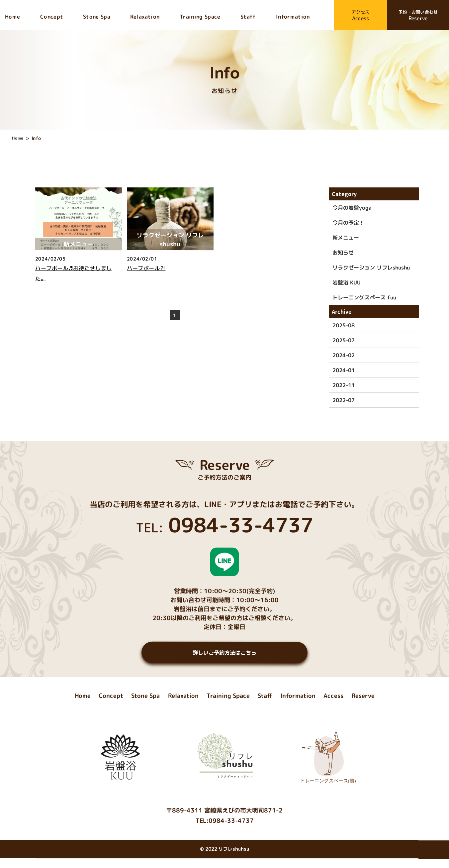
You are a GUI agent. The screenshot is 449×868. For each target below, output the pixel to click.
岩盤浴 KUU (347, 282)
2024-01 (344, 370)
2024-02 (344, 355)
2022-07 (344, 400)
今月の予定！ (348, 223)
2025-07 (344, 340)
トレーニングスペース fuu (364, 297)
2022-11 (344, 385)
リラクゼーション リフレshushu (371, 268)
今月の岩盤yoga (352, 208)
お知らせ (343, 253)
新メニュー (346, 238)
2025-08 (344, 325)
